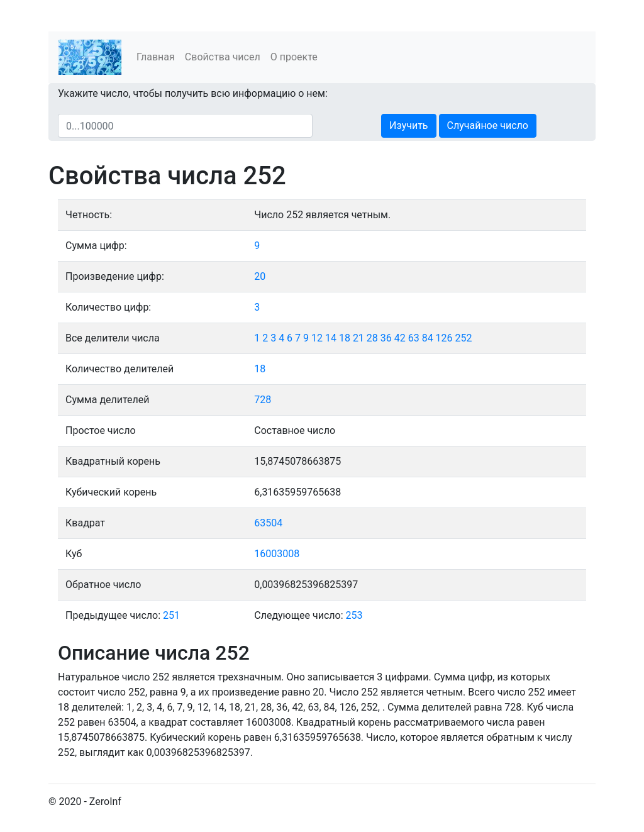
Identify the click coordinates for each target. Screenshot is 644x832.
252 (464, 338)
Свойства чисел (223, 57)
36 (386, 338)
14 (331, 338)
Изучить (408, 125)
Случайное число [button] (488, 125)
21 (358, 338)
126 (444, 338)
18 (345, 338)
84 (428, 338)
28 (372, 338)
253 (354, 615)
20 (260, 276)
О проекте (294, 57)
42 (400, 338)
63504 (268, 523)
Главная (156, 57)
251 (171, 615)
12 (317, 338)
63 (414, 338)
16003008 (277, 554)
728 (263, 400)
